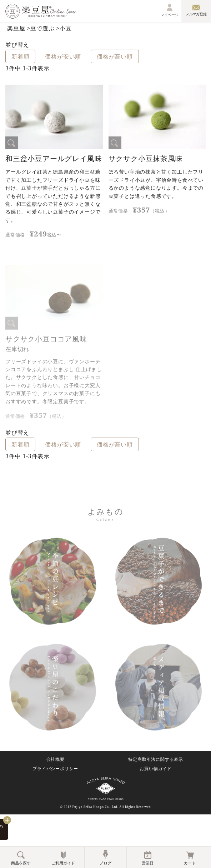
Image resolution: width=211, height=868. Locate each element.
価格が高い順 (115, 56)
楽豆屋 (16, 28)
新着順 (20, 56)
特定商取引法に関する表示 (156, 759)
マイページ (170, 10)
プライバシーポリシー (55, 769)
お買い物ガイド (156, 769)
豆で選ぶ (42, 28)
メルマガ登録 (196, 10)
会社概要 (56, 759)
